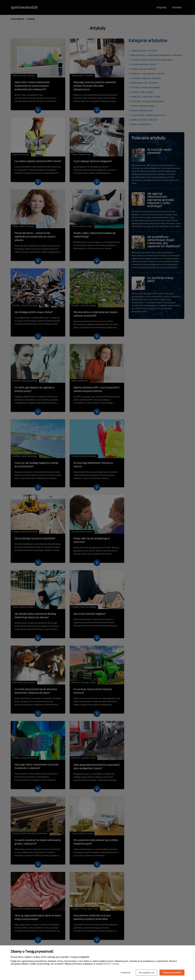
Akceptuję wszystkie (172, 973)
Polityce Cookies (111, 964)
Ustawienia (125, 973)
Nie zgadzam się (147, 973)
